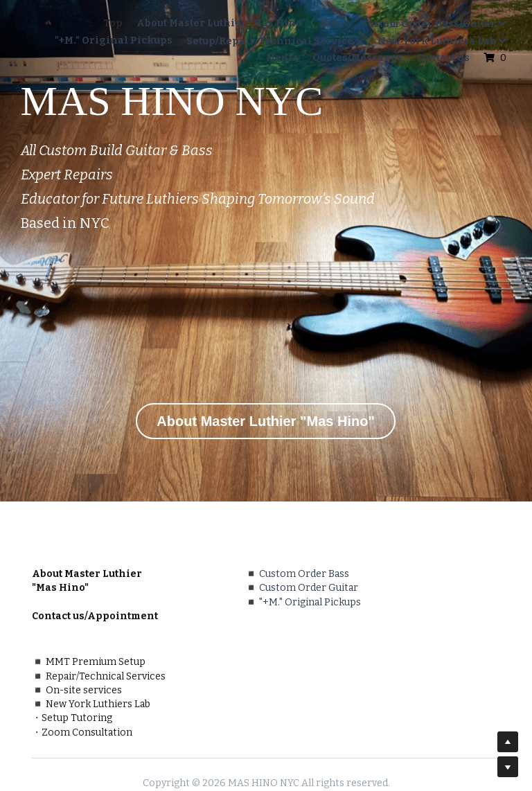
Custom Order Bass (210, 574)
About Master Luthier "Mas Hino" (266, 421)
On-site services (322, 630)
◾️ (157, 588)
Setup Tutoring (315, 672)
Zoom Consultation (325, 686)
